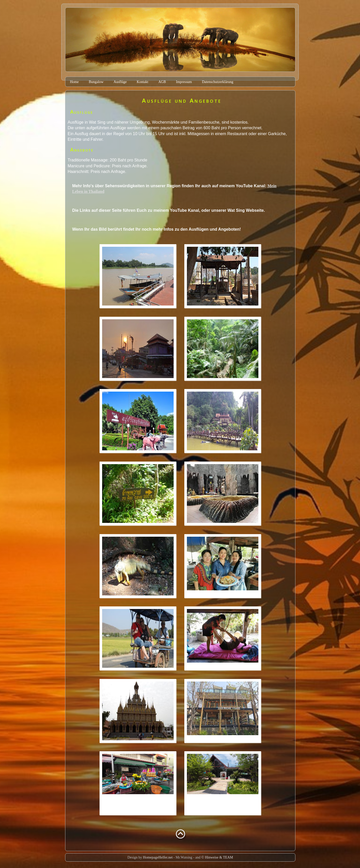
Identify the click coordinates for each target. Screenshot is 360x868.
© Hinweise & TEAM (217, 857)
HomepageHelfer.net (158, 857)
